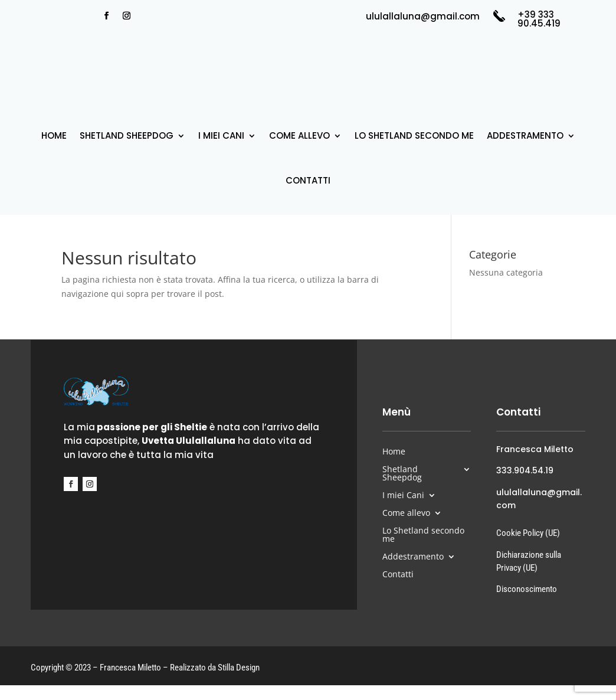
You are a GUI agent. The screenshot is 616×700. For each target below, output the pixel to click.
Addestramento (525, 135)
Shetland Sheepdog (127, 135)
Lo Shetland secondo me (414, 135)
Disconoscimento (527, 589)
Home (54, 135)
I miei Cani (221, 135)
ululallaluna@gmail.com (423, 16)
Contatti (308, 180)
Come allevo (299, 135)
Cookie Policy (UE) (528, 533)
